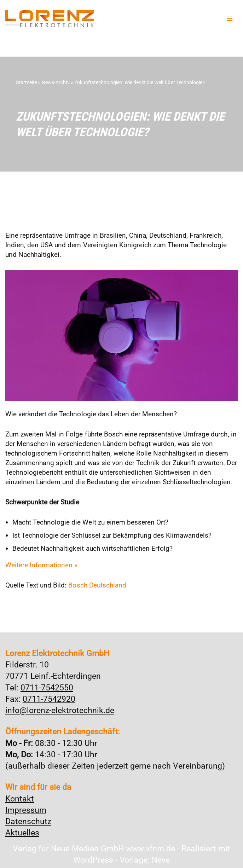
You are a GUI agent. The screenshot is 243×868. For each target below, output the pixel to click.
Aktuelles (22, 832)
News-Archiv (56, 82)
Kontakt (20, 798)
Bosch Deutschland (97, 584)
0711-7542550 (47, 687)
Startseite (27, 82)
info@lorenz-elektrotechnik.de (60, 710)
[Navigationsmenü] (230, 19)
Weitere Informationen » (41, 564)
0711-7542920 (49, 698)
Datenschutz (28, 821)
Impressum (26, 809)
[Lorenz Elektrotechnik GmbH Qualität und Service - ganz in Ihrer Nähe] (50, 19)
